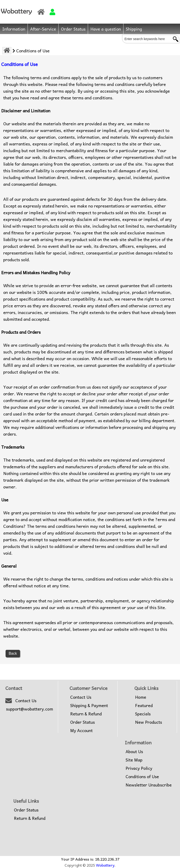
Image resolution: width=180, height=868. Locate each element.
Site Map (134, 760)
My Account (81, 730)
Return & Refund (86, 714)
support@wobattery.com (30, 709)
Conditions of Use (142, 777)
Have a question (106, 29)
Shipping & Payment (89, 705)
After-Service (43, 29)
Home (141, 697)
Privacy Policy (139, 768)
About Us (134, 752)
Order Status (73, 29)
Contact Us (26, 701)
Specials (143, 714)
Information (14, 29)
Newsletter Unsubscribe (149, 785)
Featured (144, 705)
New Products (148, 722)
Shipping (134, 29)
